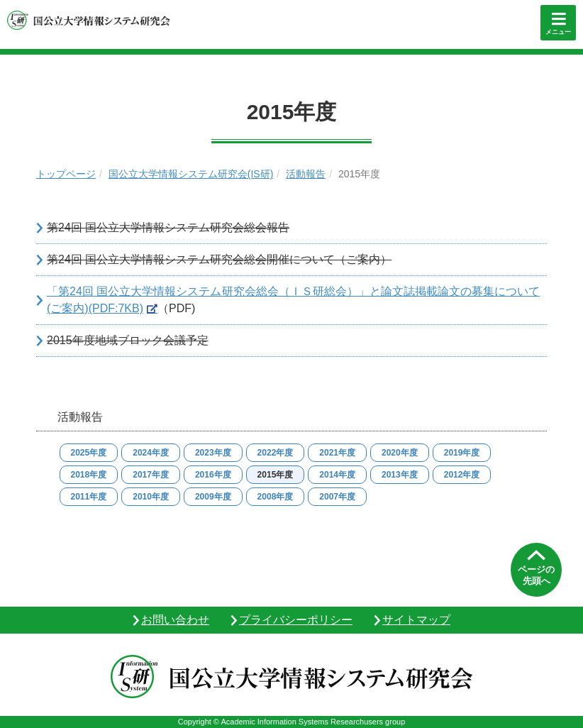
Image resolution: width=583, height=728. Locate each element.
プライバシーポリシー (296, 620)
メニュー (558, 32)
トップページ (66, 174)
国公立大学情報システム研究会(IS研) (191, 174)
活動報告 (306, 174)
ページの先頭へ (536, 575)
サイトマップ (416, 620)
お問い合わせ (175, 620)
